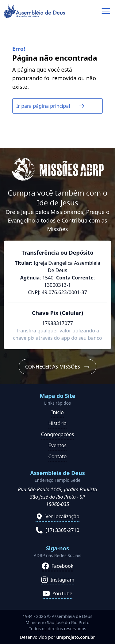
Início (57, 412)
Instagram (58, 580)
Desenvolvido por (57, 637)
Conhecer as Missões (57, 367)
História (57, 423)
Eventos (57, 445)
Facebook (58, 566)
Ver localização (57, 516)
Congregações (58, 434)
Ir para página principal (50, 106)
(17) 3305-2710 (57, 530)
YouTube (57, 593)
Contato (58, 456)
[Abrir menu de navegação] (106, 11)
